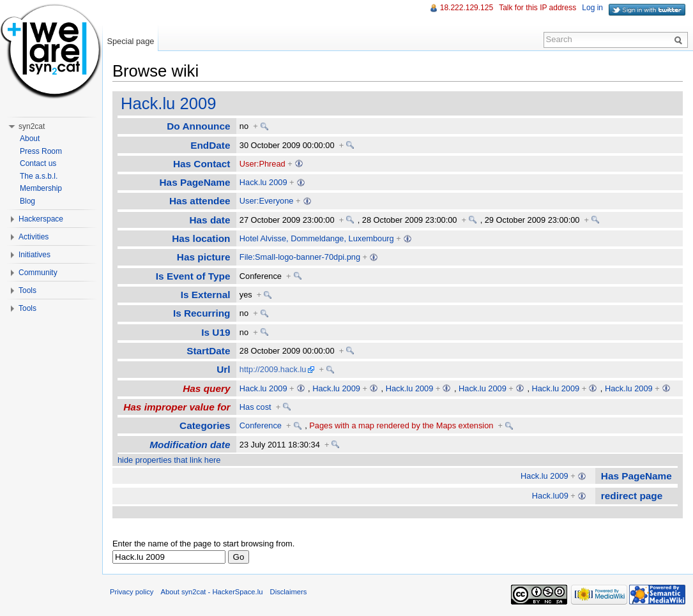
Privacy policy (132, 592)
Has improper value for (177, 407)
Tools (27, 290)
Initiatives (34, 255)
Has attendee (200, 201)
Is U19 (216, 332)
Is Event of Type (193, 276)
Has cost (255, 407)
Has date (209, 220)
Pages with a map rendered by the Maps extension (401, 425)
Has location (201, 238)
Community (38, 273)
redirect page (632, 496)
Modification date (190, 445)
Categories (205, 425)
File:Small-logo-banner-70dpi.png (300, 257)
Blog (27, 201)
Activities (34, 237)
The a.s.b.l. (39, 176)
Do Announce (198, 126)
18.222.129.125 (467, 8)
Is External (206, 295)
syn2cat (32, 126)
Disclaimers (289, 592)
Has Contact (202, 164)
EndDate (210, 145)
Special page (130, 41)
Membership (41, 188)
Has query (206, 388)
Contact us (38, 163)
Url (223, 369)
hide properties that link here (169, 460)
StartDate (208, 351)
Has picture (204, 257)
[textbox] (169, 557)
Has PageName (195, 182)
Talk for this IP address (537, 8)
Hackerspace (41, 219)
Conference (261, 425)
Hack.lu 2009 (168, 103)
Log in (592, 8)
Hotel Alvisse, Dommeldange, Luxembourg (317, 238)
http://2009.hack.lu (273, 369)
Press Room (41, 151)
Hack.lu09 (550, 496)
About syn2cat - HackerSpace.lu (212, 592)
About (30, 139)
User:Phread (263, 164)
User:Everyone (267, 201)
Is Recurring (202, 313)
